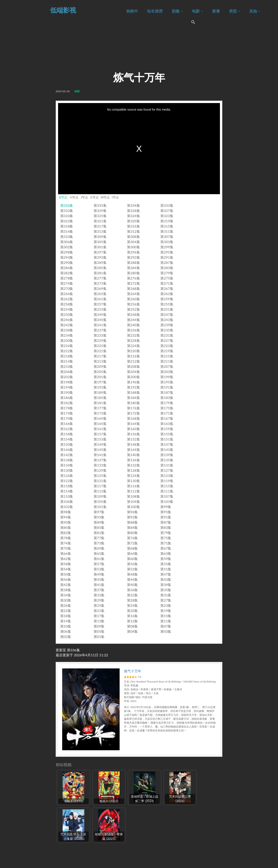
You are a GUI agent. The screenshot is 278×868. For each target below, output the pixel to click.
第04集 (132, 631)
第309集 (100, 236)
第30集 (66, 600)
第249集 (100, 314)
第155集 (167, 434)
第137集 (100, 460)
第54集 (66, 569)
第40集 (132, 585)
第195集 (167, 382)
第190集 (67, 392)
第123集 (167, 475)
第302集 (67, 247)
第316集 (133, 226)
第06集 (66, 631)
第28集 (132, 600)
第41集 (99, 585)
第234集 (67, 335)
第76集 (132, 538)
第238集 (67, 330)
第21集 (99, 611)
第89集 (99, 522)
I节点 (115, 197)
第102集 (67, 507)
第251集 (167, 309)
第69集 (99, 548)
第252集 (133, 309)
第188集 (133, 392)
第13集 (99, 621)
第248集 (133, 314)
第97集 (99, 512)
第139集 (167, 455)
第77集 (99, 538)
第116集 (133, 486)
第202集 (67, 377)
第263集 (167, 294)
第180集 (133, 403)
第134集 (67, 465)
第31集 (166, 595)
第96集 (132, 512)
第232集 (133, 335)
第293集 (100, 257)
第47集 (166, 574)
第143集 (167, 449)
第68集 (132, 548)
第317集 (100, 226)
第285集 (100, 268)
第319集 (167, 221)
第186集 (67, 398)
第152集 (133, 439)
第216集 (133, 356)
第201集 (100, 377)
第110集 (67, 496)
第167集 (167, 418)
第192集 (133, 387)
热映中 (132, 11)
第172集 (133, 413)
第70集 (66, 548)
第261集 (100, 299)
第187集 (167, 392)
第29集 (99, 600)
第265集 (100, 294)
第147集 (167, 444)
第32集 (132, 595)
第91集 (166, 517)
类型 (235, 11)
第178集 (67, 408)
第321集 (100, 221)
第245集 (100, 320)
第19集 (166, 611)
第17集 (99, 616)
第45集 (99, 579)
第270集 (67, 288)
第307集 (167, 236)
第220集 (133, 351)
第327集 (167, 211)
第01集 (99, 636)
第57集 (99, 564)
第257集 (100, 304)
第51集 (166, 569)
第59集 (166, 559)
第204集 (133, 372)
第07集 (166, 626)
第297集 (100, 252)
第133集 (100, 465)
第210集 (67, 366)
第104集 (133, 501)
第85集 (99, 527)
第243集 (167, 320)
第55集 (166, 564)
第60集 (132, 559)
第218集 (67, 356)
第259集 (167, 299)
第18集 (66, 616)
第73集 (99, 543)
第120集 (133, 481)
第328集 (133, 211)
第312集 (133, 231)
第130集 (67, 470)
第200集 (133, 377)
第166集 (67, 424)
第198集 (67, 382)
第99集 (166, 507)
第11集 (166, 621)
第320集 (133, 221)
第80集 (132, 533)
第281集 (100, 273)
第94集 (66, 517)
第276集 (133, 278)
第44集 (132, 579)
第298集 (67, 252)
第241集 (100, 325)
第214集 (67, 361)
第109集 (100, 496)
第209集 (100, 366)
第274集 (67, 283)
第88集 (132, 522)
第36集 (132, 590)
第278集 (67, 278)
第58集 (66, 564)
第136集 (133, 460)
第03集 (166, 631)
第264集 (133, 294)
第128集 (133, 470)
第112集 (133, 491)
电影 (198, 11)
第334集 (133, 205)
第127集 (167, 470)
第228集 (133, 340)
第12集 (132, 621)
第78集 (66, 538)
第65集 (99, 553)
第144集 (133, 449)
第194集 (67, 387)
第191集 (167, 387)
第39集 (166, 585)
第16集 (132, 616)
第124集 (133, 475)
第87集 (166, 522)
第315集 (167, 226)
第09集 (99, 626)
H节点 (74, 197)
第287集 (167, 262)
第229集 (100, 340)
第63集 (166, 553)
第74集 (66, 543)
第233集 (100, 335)
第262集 (67, 299)
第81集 (99, 533)
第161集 (100, 429)
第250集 (67, 314)
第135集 (167, 460)
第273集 (100, 283)
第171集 (167, 413)
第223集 (167, 346)
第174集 (67, 413)
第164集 (133, 424)
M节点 (105, 197)
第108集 (133, 496)
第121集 (100, 481)
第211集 (167, 361)
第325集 (100, 216)
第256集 (133, 304)
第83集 (166, 527)
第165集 (100, 424)
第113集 (100, 491)
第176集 (133, 408)
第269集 (100, 288)
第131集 (167, 465)
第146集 (67, 449)
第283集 (167, 268)
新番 (216, 11)
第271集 (167, 283)
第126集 (67, 475)
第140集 (133, 455)
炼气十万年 (133, 671)
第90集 (66, 522)
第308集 (133, 236)
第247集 (167, 314)
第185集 (100, 398)
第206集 (67, 372)
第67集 (166, 548)
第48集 (132, 574)
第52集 (132, 569)
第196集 (133, 382)
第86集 (66, 527)
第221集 (100, 351)
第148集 (133, 444)
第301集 (100, 247)
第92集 (132, 517)
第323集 (167, 216)
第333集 (167, 205)
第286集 (67, 268)
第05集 (99, 631)
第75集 (166, 538)
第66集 (66, 553)
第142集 (67, 455)
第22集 (66, 611)
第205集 (100, 372)
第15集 (166, 616)
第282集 (67, 273)
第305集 (100, 242)
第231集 (167, 335)
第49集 (99, 574)
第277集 (100, 278)
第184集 (133, 398)
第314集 (67, 231)
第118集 (67, 486)
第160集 (133, 429)
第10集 (66, 626)
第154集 (67, 439)
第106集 (67, 501)
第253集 (100, 309)
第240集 (133, 325)
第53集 (99, 569)
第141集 (100, 455)
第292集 (133, 257)
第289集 (100, 262)
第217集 (100, 356)
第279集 (167, 273)
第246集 (67, 320)
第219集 (167, 351)
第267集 (167, 288)
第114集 (67, 491)
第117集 (100, 486)
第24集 (132, 605)
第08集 (132, 626)
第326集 (67, 216)
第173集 (100, 413)
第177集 (100, 408)
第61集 (99, 559)
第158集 (67, 434)
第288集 (133, 262)
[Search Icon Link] (193, 23)
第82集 (66, 533)
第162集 (67, 429)
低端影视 (63, 10)
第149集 (100, 444)
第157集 (100, 434)
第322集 (67, 221)
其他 (255, 11)
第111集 (167, 491)
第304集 (133, 242)
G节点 (94, 197)
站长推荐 (155, 11)
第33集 (99, 595)
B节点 (63, 197)
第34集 (66, 595)
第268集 (133, 288)
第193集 (100, 387)
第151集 (167, 439)
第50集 (66, 574)
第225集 (100, 346)
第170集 (67, 418)
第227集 (167, 340)
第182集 (67, 403)
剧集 (177, 11)
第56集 (132, 564)
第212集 (133, 361)
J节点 (84, 197)
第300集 (133, 247)
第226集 (67, 346)
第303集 (167, 242)
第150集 (67, 444)
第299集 (167, 247)
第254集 (67, 309)
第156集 (133, 434)
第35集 (166, 590)
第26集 (66, 605)
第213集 (100, 361)
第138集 (67, 460)
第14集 (66, 621)
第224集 (133, 346)
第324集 (133, 216)
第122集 (67, 481)
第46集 (66, 579)
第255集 (167, 304)
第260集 (133, 299)
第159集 (167, 429)
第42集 (66, 585)
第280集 (133, 273)
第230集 (67, 340)
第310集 (67, 236)
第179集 (167, 403)
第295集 (167, 252)
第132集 (133, 465)
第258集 (67, 304)
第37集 (99, 590)
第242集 (67, 325)
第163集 (167, 424)
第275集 (167, 278)
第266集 (67, 294)
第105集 (100, 501)
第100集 (133, 507)
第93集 (99, 517)
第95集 (166, 512)
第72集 (132, 543)
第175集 (167, 408)
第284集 (133, 268)
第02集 (66, 636)
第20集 (132, 611)
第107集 (167, 496)
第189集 (100, 392)
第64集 (132, 553)
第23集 (166, 605)
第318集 (67, 226)
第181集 (100, 403)
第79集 (166, 533)
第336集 (67, 205)
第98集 (66, 512)
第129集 (100, 470)
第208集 (133, 366)
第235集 (167, 330)
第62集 (66, 559)
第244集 (133, 320)
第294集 (67, 257)
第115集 (167, 486)
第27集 (166, 600)
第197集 (100, 382)
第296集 (133, 252)
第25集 (99, 605)
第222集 (67, 351)
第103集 (167, 501)
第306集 (67, 242)
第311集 (167, 231)
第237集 (100, 330)
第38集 (66, 590)
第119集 (167, 481)
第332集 (67, 211)
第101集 (100, 507)
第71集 (166, 543)
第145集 (100, 449)
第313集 (100, 231)
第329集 (100, 211)
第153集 (100, 439)
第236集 (133, 330)
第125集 (100, 475)
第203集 (167, 372)
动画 (77, 91)
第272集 (133, 283)
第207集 (167, 366)
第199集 (167, 377)
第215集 (167, 356)
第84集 (132, 527)
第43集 (166, 579)
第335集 (100, 205)
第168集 (133, 418)
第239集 (167, 325)
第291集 (167, 257)
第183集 (167, 398)
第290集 (67, 262)
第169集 (100, 418)
